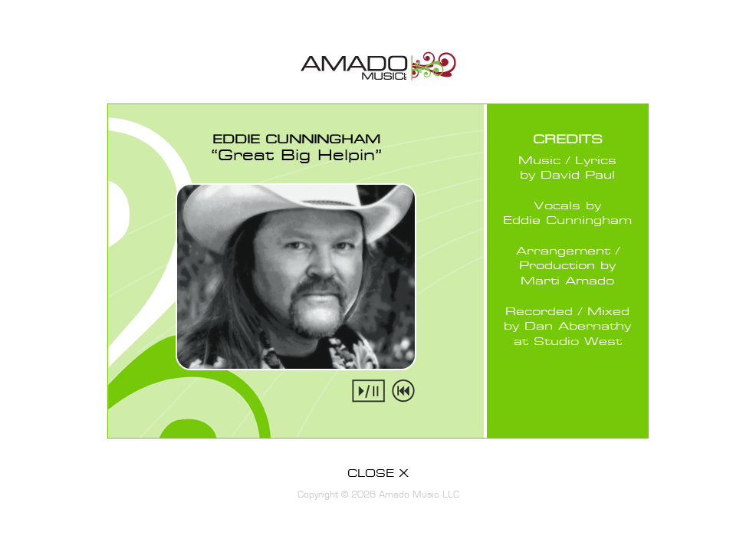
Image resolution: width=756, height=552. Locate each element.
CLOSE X (378, 474)
